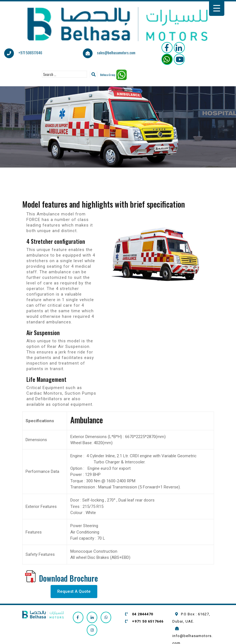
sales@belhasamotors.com (116, 53)
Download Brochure (68, 578)
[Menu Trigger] (217, 8)
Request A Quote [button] (74, 591)
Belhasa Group (108, 75)
